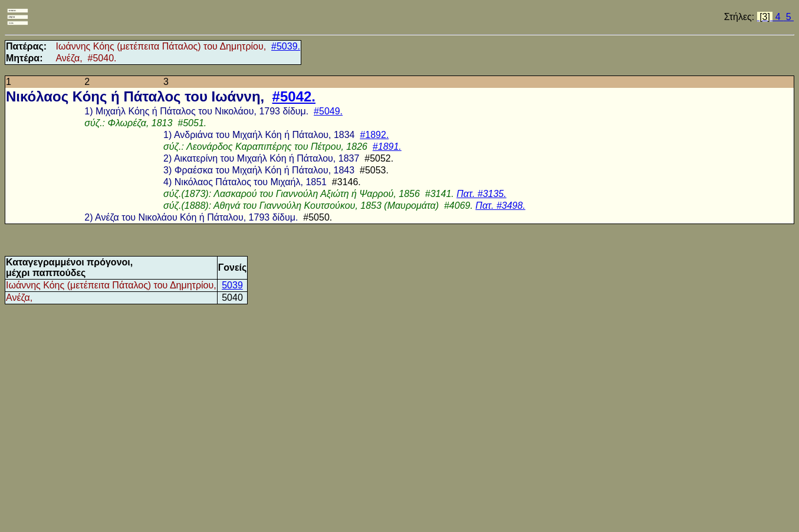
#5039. (286, 46)
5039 (232, 285)
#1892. (374, 135)
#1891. (387, 147)
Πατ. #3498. (500, 206)
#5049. (328, 111)
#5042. (294, 96)
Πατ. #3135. (481, 194)
